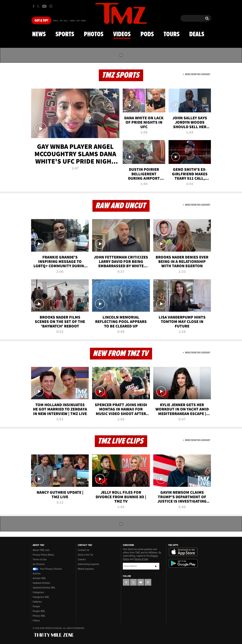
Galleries (37, 602)
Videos (122, 34)
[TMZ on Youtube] (44, 6)
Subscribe (156, 566)
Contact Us (84, 550)
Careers (82, 559)
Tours (172, 34)
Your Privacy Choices (47, 569)
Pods (147, 34)
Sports (65, 34)
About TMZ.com (41, 550)
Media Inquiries (86, 569)
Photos (94, 34)
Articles (37, 574)
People (36, 606)
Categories (38, 592)
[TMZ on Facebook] (34, 6)
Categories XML (41, 597)
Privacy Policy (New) (43, 555)
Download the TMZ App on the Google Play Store (183, 563)
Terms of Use (40, 559)
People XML (39, 611)
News (39, 34)
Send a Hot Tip (85, 555)
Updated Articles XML (44, 588)
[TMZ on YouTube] (141, 582)
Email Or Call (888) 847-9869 (69, 21)
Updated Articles (41, 583)
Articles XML (39, 578)
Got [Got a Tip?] (41, 21)
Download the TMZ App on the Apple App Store (183, 552)
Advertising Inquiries (88, 564)
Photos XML (39, 616)
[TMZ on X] (39, 6)
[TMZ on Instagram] (51, 6)
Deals (197, 34)
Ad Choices (39, 564)
